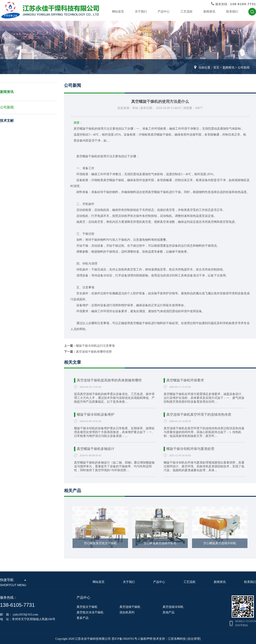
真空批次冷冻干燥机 (90, 612)
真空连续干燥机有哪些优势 (94, 352)
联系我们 (232, 12)
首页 (216, 68)
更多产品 (83, 618)
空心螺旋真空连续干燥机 (160, 543)
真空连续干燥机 (130, 607)
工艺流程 (186, 12)
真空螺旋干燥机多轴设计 (96, 449)
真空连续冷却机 (173, 607)
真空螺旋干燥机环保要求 (185, 380)
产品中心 (164, 12)
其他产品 (169, 612)
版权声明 (146, 639)
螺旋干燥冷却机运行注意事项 (95, 346)
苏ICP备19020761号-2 (126, 639)
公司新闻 (244, 68)
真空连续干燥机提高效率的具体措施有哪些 (109, 380)
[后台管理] (194, 639)
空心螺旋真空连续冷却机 (220, 543)
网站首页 (118, 12)
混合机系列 (127, 612)
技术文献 (7, 121)
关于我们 (141, 12)
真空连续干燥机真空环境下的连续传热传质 (199, 414)
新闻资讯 (209, 12)
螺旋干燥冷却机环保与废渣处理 (190, 449)
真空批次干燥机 (87, 607)
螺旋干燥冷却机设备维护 (96, 414)
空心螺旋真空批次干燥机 (100, 543)
